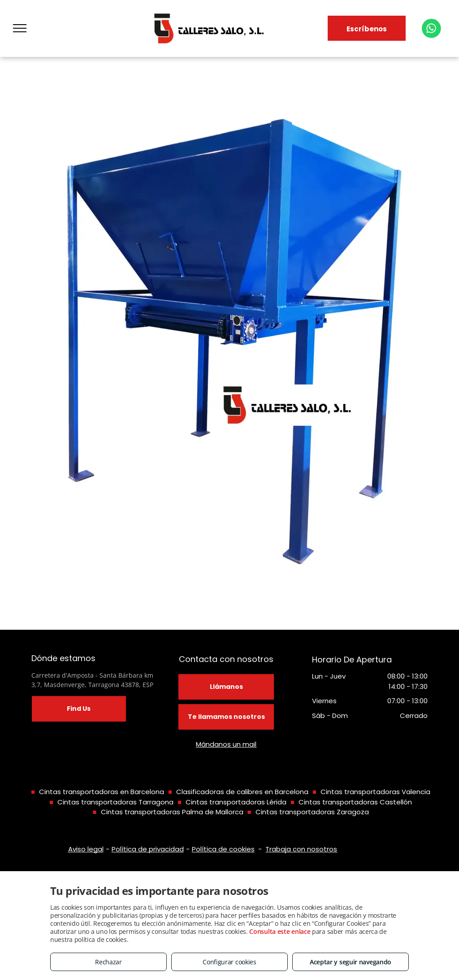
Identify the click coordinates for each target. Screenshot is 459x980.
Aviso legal (86, 849)
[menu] (20, 28)
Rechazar (108, 962)
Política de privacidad (148, 849)
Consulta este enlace (280, 931)
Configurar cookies (229, 962)
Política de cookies (223, 849)
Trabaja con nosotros (301, 849)
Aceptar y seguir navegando (351, 962)
